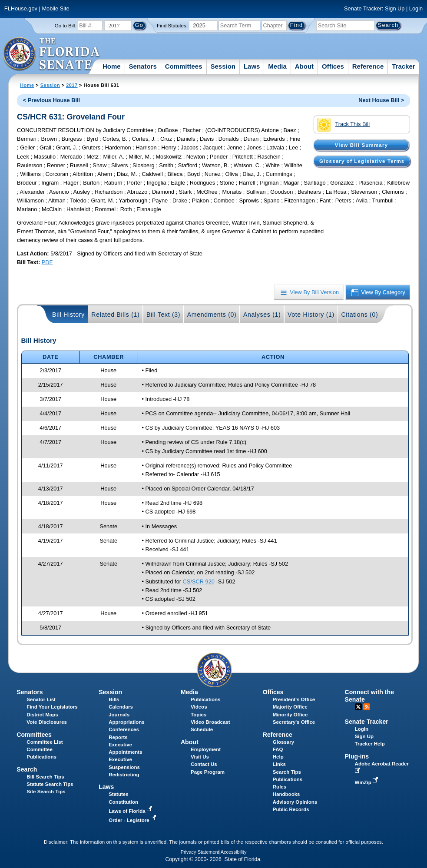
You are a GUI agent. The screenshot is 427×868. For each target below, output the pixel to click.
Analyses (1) (262, 315)
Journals (119, 715)
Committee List (45, 742)
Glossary (283, 742)
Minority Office (290, 715)
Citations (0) (359, 315)
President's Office (294, 699)
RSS (367, 707)
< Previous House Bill (51, 100)
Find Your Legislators (52, 707)
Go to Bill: (66, 26)
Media (277, 66)
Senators (143, 66)
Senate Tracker (367, 722)
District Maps (42, 715)
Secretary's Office (294, 722)
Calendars (121, 707)
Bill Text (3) (163, 315)
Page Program (208, 772)
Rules (280, 787)
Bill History (68, 315)
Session (223, 66)
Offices (333, 66)
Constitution (123, 802)
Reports (118, 737)
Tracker (403, 66)
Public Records (291, 809)
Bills (114, 699)
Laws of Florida (131, 811)
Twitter (358, 707)
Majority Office (290, 707)
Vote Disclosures (47, 722)
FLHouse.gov (21, 8)
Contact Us (204, 764)
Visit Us (200, 757)
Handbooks (286, 794)
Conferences (124, 729)
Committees (184, 66)
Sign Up (395, 8)
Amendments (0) (212, 315)
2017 (72, 85)
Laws (252, 66)
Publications (205, 699)
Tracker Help (370, 744)
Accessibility (234, 852)
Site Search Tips (46, 792)
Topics (199, 715)
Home (112, 66)
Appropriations (127, 722)
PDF (47, 262)
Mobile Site (55, 8)
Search (27, 769)
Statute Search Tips (50, 784)
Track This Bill (343, 125)
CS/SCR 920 (199, 581)
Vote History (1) (311, 315)
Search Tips (287, 772)
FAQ (278, 749)
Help (278, 757)
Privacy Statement (200, 852)
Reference (368, 66)
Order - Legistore (133, 820)
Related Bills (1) (115, 315)
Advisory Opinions (295, 802)
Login (416, 8)
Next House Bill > (381, 100)
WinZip (367, 782)
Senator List (41, 699)
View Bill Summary (361, 145)
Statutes (118, 794)
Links (279, 764)
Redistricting (124, 775)
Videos (199, 707)
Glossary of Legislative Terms (362, 161)
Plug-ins (357, 756)
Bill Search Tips (45, 777)
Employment (206, 749)
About (304, 66)
